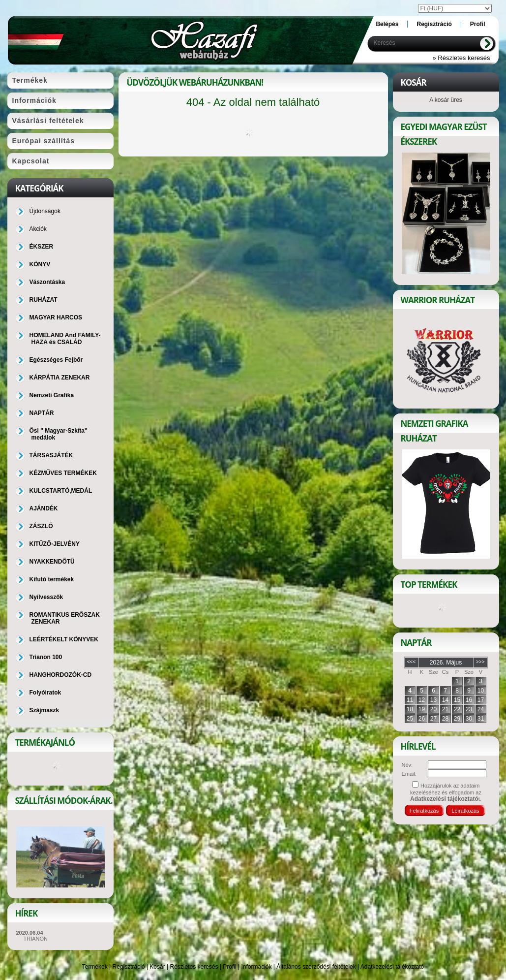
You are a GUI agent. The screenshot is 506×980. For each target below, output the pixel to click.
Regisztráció (129, 967)
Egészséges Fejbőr (56, 360)
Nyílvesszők (46, 597)
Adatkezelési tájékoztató (392, 967)
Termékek (95, 967)
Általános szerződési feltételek (316, 967)
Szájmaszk (45, 710)
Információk (256, 967)
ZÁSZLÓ (41, 526)
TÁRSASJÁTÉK (51, 455)
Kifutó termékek (52, 579)
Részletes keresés (194, 967)
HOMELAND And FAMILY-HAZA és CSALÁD (65, 339)
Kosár (157, 967)
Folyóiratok (45, 693)
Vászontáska (47, 282)
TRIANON (36, 939)
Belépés (387, 24)
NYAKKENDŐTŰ (52, 562)
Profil (229, 967)
